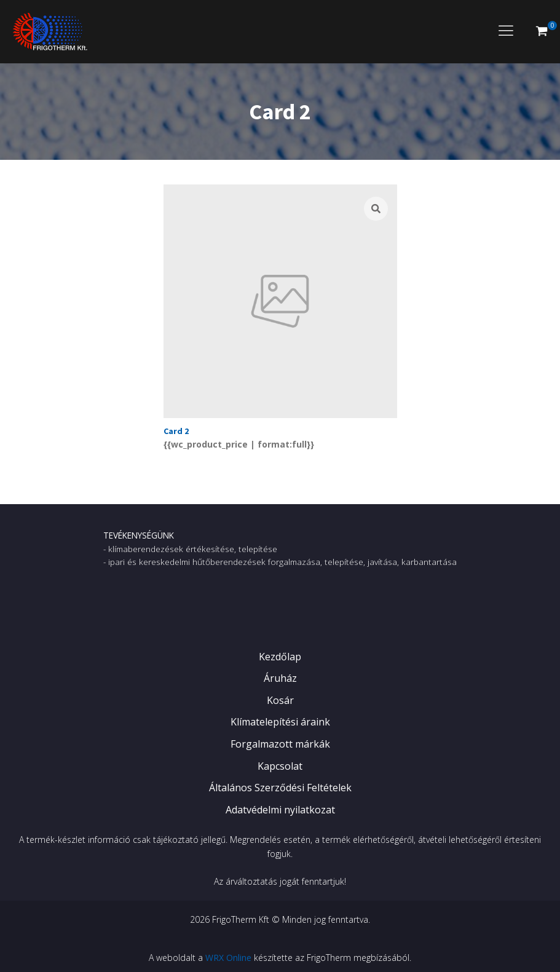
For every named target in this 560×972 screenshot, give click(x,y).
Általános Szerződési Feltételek (280, 788)
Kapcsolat (280, 766)
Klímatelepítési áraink (280, 722)
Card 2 (176, 431)
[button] (542, 31)
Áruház (280, 678)
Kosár (280, 700)
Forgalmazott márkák (280, 744)
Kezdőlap (280, 657)
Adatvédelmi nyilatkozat (280, 810)
